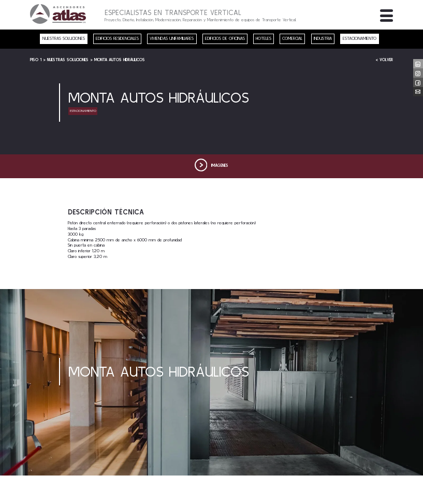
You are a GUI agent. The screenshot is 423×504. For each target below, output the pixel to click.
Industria (323, 38)
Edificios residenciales (117, 38)
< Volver (384, 60)
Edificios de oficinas (225, 38)
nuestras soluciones (64, 38)
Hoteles (264, 38)
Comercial (292, 38)
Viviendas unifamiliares (172, 38)
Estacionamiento (360, 38)
